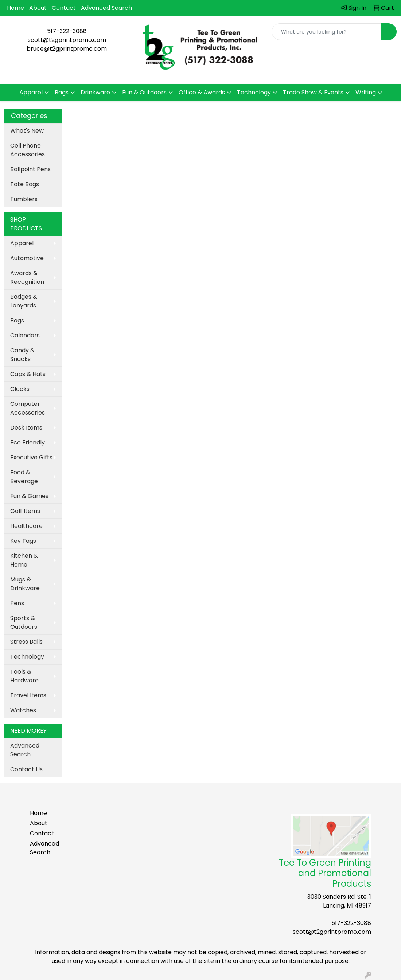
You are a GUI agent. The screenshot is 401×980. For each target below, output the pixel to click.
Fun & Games (29, 496)
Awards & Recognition (27, 277)
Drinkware (95, 92)
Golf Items (25, 511)
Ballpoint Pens (30, 169)
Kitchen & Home (24, 560)
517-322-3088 (67, 31)
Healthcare (26, 526)
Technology (254, 92)
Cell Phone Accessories (28, 150)
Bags (62, 92)
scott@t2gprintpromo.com (67, 40)
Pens (17, 603)
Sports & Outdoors (24, 622)
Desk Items (26, 428)
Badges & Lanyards (24, 301)
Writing (366, 92)
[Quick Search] (326, 32)
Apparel (31, 92)
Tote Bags (25, 184)
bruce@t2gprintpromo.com (67, 49)
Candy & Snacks (22, 355)
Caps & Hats (28, 374)
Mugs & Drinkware (25, 584)
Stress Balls (26, 642)
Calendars (25, 335)
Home (15, 8)
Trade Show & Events (313, 92)
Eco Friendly (28, 442)
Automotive (27, 258)
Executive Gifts (31, 457)
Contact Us (26, 769)
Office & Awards (202, 92)
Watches (23, 710)
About (38, 8)
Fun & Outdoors (144, 92)
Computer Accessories (28, 408)
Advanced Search (106, 8)
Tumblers (24, 199)
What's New (27, 131)
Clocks (20, 389)
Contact (64, 8)
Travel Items (28, 695)
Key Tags (23, 541)
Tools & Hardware (24, 676)
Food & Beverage (24, 477)
